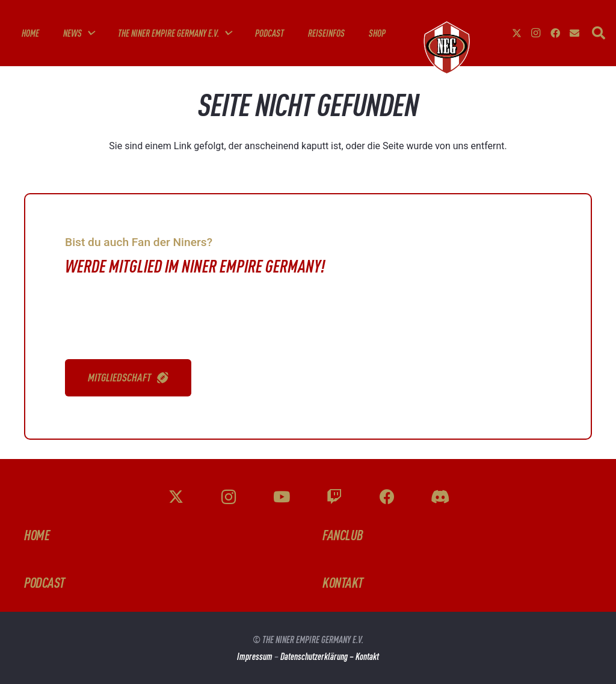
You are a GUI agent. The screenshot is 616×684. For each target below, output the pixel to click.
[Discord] (440, 497)
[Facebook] (555, 33)
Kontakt (367, 656)
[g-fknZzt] (446, 48)
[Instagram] (536, 33)
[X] (517, 33)
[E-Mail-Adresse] (574, 33)
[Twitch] (335, 497)
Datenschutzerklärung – (318, 656)
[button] (88, 33)
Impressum (255, 656)
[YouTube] (282, 497)
